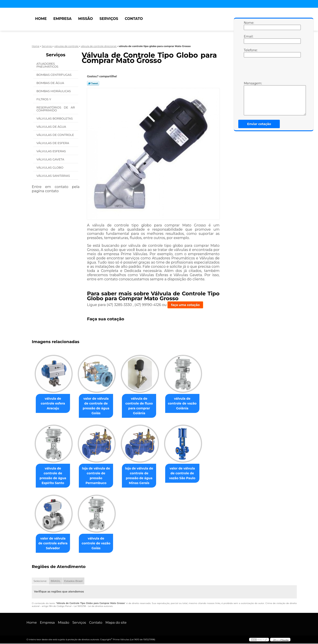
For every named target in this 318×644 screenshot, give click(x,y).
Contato (134, 19)
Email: (248, 39)
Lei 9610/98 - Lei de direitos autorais (93, 607)
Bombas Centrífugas (54, 75)
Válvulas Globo (50, 167)
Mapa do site (116, 623)
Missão (86, 19)
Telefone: (248, 53)
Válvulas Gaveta (51, 159)
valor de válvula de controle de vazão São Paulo (188, 473)
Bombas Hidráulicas (54, 91)
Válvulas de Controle (56, 135)
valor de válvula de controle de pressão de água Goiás (99, 406)
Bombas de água (51, 83)
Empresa (62, 19)
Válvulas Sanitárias (54, 176)
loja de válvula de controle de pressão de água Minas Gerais (143, 476)
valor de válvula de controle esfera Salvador (54, 543)
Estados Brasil (73, 581)
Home (41, 19)
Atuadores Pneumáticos (48, 65)
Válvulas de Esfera (53, 143)
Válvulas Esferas (51, 151)
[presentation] (272, 70)
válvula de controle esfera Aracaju (54, 401)
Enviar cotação (259, 124)
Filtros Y (44, 99)
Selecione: (40, 581)
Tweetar (93, 83)
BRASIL (55, 581)
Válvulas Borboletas (55, 118)
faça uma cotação (185, 305)
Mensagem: (248, 98)
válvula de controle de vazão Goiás (99, 541)
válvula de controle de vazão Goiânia (188, 401)
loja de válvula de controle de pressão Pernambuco (99, 476)
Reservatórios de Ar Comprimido (56, 109)
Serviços (109, 19)
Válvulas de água (52, 127)
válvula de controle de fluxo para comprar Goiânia (143, 403)
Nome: (248, 25)
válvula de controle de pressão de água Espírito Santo (54, 473)
